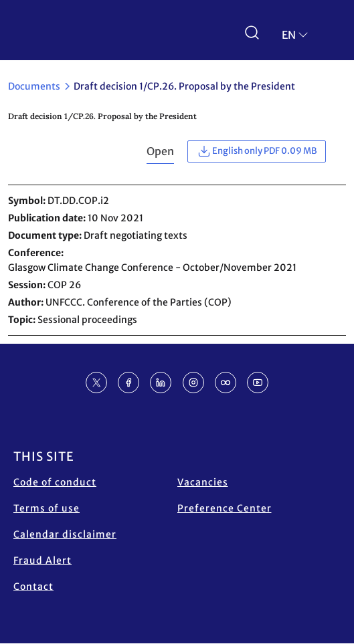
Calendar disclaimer (65, 534)
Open (160, 151)
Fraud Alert (42, 560)
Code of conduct (55, 482)
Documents (34, 86)
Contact (33, 586)
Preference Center (225, 508)
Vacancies (203, 482)
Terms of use (47, 508)
